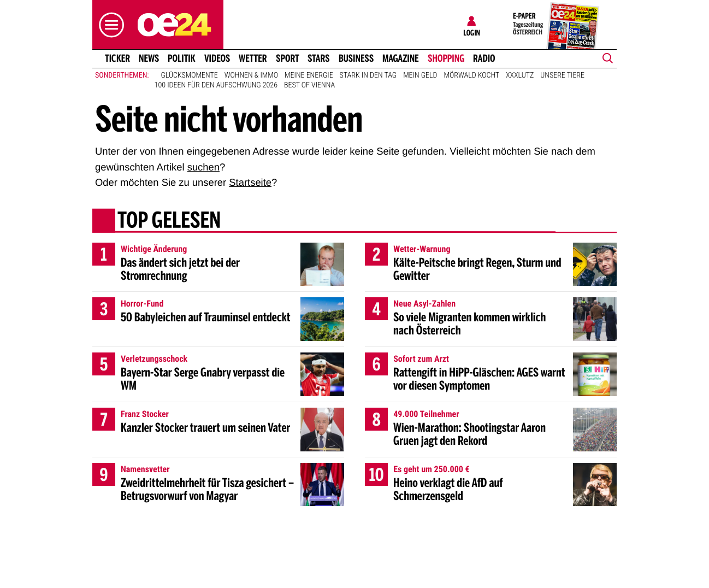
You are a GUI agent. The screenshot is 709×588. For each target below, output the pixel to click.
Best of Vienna (309, 85)
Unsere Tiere (562, 75)
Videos (217, 58)
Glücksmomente (190, 75)
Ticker (117, 58)
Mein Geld (420, 75)
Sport (288, 58)
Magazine (401, 58)
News (149, 58)
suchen (203, 167)
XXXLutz (520, 75)
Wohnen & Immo (251, 75)
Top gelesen (169, 221)
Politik (182, 58)
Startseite (250, 182)
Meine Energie (309, 75)
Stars (319, 58)
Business (356, 58)
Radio (484, 58)
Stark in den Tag (368, 75)
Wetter (253, 58)
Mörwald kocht (472, 75)
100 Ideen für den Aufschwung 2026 (216, 85)
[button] (109, 25)
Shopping (446, 58)
